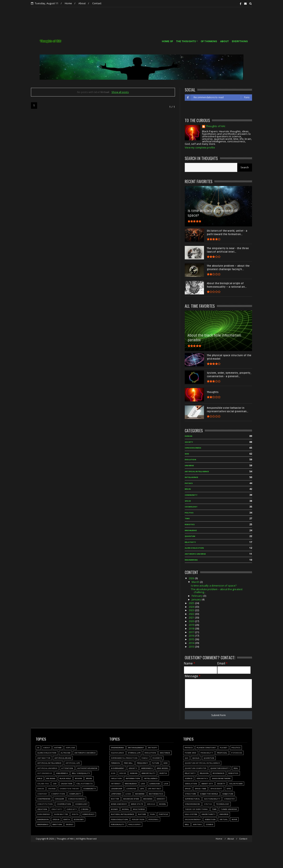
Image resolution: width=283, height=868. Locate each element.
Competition (58, 794)
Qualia (196, 758)
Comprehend (44, 799)
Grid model (163, 768)
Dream (56, 819)
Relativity (190, 773)
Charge (52, 789)
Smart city (207, 784)
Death (75, 814)
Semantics (202, 778)
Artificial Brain (63, 758)
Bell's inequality (81, 773)
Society (221, 784)
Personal (154, 819)
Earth (67, 819)
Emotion (57, 824)
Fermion (115, 763)
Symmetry (230, 799)
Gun (113, 773)
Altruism (66, 753)
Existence (165, 753)
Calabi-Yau (43, 784)
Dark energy (44, 814)
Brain (89, 778)
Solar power (236, 784)
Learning (131, 789)
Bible (40, 778)
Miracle (151, 804)
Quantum (209, 758)
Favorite (157, 758)
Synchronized (192, 804)
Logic (128, 794)
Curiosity (72, 809)
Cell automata (84, 784)
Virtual (224, 819)
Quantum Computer (196, 768)
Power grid (191, 753)
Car (55, 784)
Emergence (43, 824)
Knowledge (131, 784)
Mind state (137, 804)
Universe (224, 814)
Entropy (153, 748)
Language (155, 784)
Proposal (222, 753)
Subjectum (228, 794)
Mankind (140, 794)
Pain (153, 814)
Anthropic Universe (85, 753)
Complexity (75, 794)
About (82, 3)
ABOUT (224, 41)
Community (89, 789)
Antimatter (44, 758)
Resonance (218, 773)
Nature (142, 814)
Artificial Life (73, 763)
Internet (116, 784)
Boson (79, 778)
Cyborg (85, 809)
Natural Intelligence (122, 814)
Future (156, 763)
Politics (236, 748)
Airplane (70, 748)
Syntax (208, 804)
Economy (79, 819)
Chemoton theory (69, 789)
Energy (70, 824)
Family (145, 758)
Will (187, 824)
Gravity (133, 768)
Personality (118, 824)
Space (188, 789)
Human (134, 773)
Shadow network (221, 778)
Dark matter (61, 814)
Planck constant (206, 748)
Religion (204, 773)
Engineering (117, 748)
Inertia (163, 773)
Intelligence (151, 778)
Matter (115, 799)
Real (236, 768)
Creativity (57, 809)
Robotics (233, 773)
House (123, 773)
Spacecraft (216, 789)
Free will (128, 763)
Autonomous (45, 773)
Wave (234, 819)
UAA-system (191, 814)
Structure (190, 794)
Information (133, 778)
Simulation (191, 784)
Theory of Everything (196, 809)
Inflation (116, 778)
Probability (207, 753)
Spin (229, 789)
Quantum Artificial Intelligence (202, 763)
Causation (67, 784)
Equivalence (117, 753)
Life (142, 789)
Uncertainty (208, 814)
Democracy (88, 814)
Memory (161, 799)
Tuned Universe (229, 809)
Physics (189, 748)
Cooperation (64, 804)
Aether (58, 748)
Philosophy (135, 824)
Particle (163, 814)
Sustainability (212, 799)
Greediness (147, 768)
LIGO (143, 784)
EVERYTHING (240, 41)
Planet (224, 748)
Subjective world (209, 794)
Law (166, 784)
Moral (126, 809)
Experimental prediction (124, 758)
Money (114, 809)
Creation (42, 809)
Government (118, 768)
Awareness (62, 773)
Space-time (201, 789)
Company (42, 794)
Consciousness (76, 799)
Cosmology (81, 804)
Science (189, 778)
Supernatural (192, 799)
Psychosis (237, 753)
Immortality (148, 773)
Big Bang (51, 778)
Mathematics (156, 794)
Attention (67, 768)
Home (68, 3)
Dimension (43, 819)
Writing (197, 824)
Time (214, 809)
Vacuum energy (193, 819)
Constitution (45, 804)
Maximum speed (131, 799)
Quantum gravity (220, 768)
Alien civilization (47, 753)
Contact (97, 3)
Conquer (59, 799)
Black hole (65, 778)
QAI (187, 758)
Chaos (41, 789)
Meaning (148, 799)
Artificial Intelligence (49, 763)
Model (163, 804)
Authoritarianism (87, 768)
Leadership (117, 789)
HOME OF (167, 41)
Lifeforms (116, 794)
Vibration (210, 819)
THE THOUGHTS (186, 41)
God (166, 763)
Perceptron (138, 819)
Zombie (209, 824)
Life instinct (155, 789)
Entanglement (136, 748)
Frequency (142, 763)
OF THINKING (209, 41)
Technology (223, 804)
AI (38, 748)
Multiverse (139, 809)
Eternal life (134, 753)
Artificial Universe (47, 768)
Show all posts (120, 92)
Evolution (150, 753)
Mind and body (119, 804)
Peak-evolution (119, 819)
